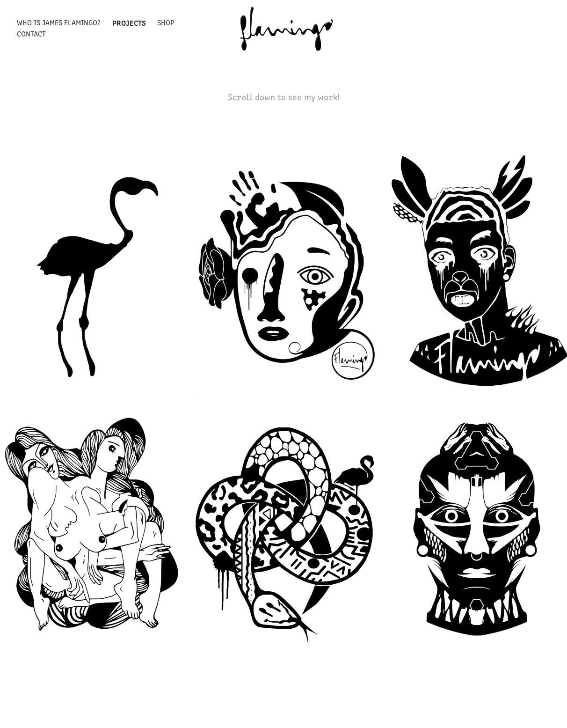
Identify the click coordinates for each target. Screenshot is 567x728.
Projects (129, 22)
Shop (166, 22)
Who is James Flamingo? (59, 22)
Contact (31, 33)
